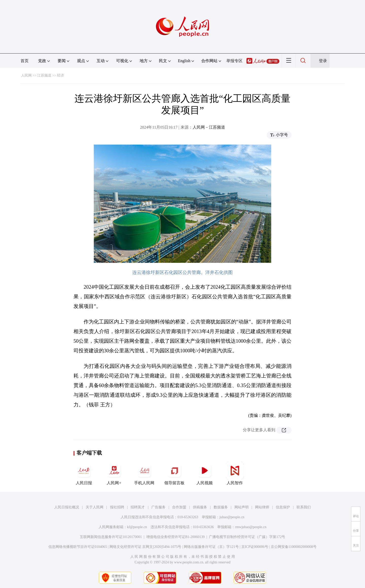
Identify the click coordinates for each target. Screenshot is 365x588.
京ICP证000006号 (255, 547)
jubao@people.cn (232, 517)
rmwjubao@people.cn (251, 527)
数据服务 (221, 507)
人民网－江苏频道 (209, 127)
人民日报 (84, 473)
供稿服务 (200, 507)
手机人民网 (144, 473)
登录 (323, 61)
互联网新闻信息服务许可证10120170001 (111, 537)
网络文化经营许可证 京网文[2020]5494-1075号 (145, 547)
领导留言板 (174, 473)
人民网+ (114, 473)
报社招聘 (117, 507)
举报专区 (234, 61)
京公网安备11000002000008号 (294, 547)
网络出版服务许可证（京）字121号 (211, 547)
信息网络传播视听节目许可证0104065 (78, 547)
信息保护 (283, 507)
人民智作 (235, 473)
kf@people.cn (137, 527)
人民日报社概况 (67, 507)
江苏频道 (44, 75)
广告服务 (158, 507)
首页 (25, 61)
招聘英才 (138, 507)
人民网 (26, 75)
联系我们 (304, 507)
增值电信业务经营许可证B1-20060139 (176, 537)
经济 (61, 75)
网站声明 (242, 507)
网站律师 (262, 507)
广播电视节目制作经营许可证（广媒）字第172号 (247, 537)
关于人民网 (95, 507)
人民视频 (205, 473)
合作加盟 (179, 507)
